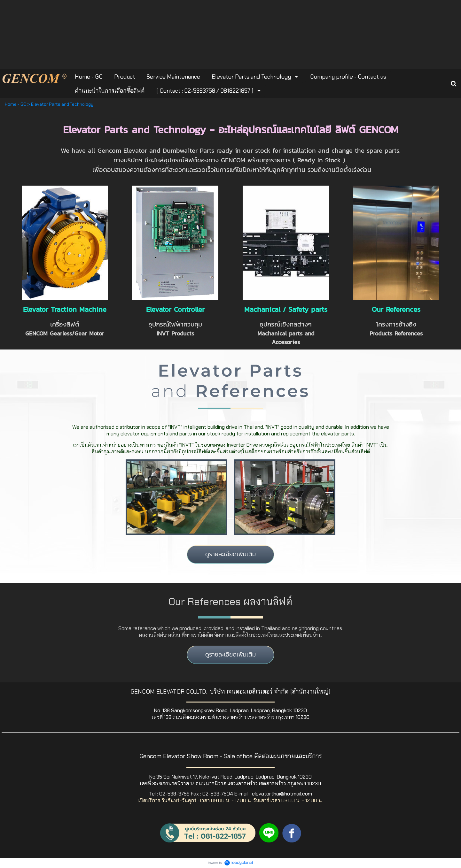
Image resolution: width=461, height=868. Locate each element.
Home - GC (16, 104)
